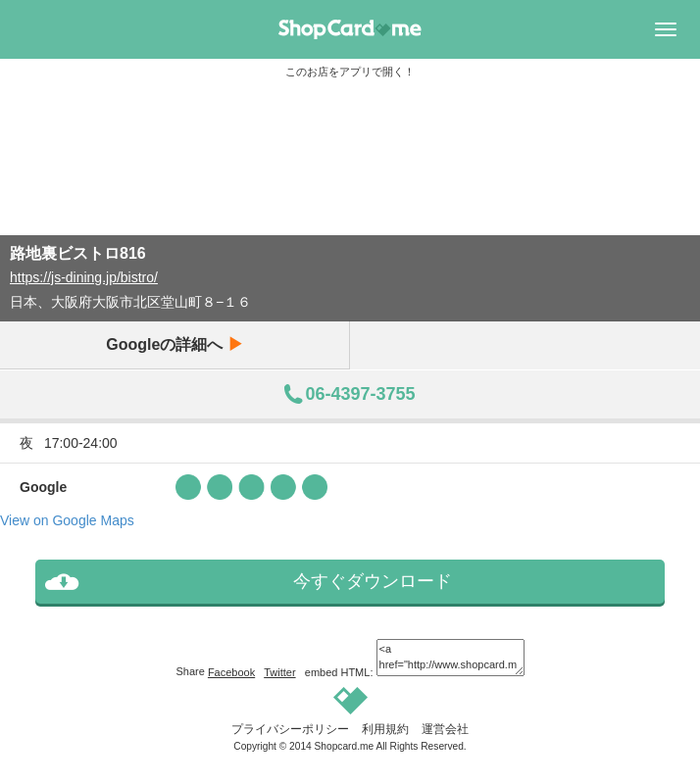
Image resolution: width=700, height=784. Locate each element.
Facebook (231, 672)
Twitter (279, 672)
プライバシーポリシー (290, 729)
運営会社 (445, 729)
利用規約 (385, 729)
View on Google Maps (67, 520)
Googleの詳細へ (175, 344)
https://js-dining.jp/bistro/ (84, 277)
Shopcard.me (345, 746)
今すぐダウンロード (373, 581)
